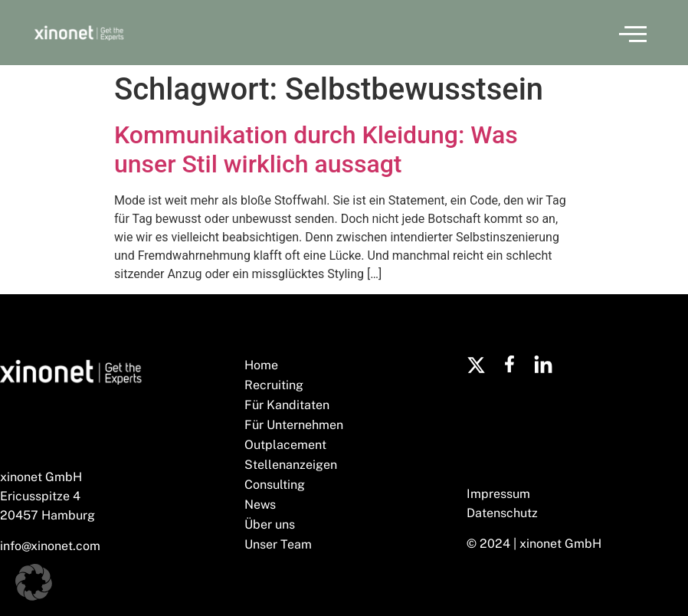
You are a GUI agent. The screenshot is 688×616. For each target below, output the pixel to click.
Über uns (270, 524)
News (260, 505)
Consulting (275, 485)
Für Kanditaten (287, 405)
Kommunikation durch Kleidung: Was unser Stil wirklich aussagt (316, 149)
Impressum (498, 494)
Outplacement (285, 445)
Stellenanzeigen (291, 465)
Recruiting (274, 385)
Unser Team (278, 544)
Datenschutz (502, 513)
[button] (633, 33)
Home (261, 365)
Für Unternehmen (294, 425)
